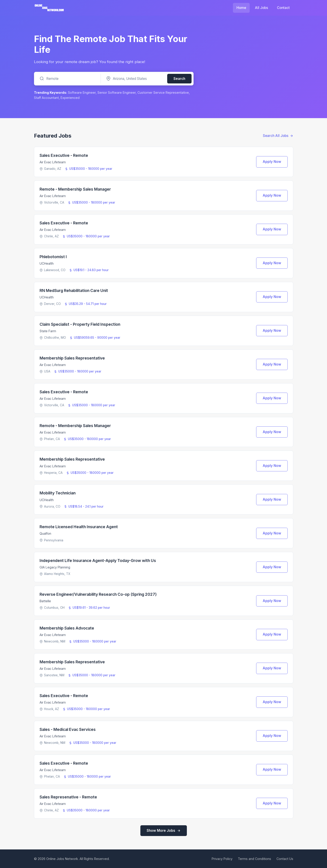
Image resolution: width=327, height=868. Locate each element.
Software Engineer (82, 93)
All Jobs (262, 8)
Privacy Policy (222, 859)
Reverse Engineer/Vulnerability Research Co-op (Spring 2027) (98, 594)
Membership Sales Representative (72, 358)
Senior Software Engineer (117, 93)
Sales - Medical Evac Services (68, 729)
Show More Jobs (164, 831)
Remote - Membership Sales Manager (75, 189)
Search (179, 79)
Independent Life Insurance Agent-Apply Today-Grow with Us (98, 561)
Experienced (70, 98)
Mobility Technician (58, 493)
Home (241, 8)
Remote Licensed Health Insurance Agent (79, 527)
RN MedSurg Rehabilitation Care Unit (74, 290)
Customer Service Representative (163, 93)
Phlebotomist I (53, 257)
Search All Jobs (278, 136)
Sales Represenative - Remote (68, 797)
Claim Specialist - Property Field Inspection (80, 324)
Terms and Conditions (254, 859)
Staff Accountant (46, 98)
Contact (283, 8)
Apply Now (272, 162)
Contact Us (285, 859)
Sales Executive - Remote (64, 155)
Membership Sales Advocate (67, 628)
